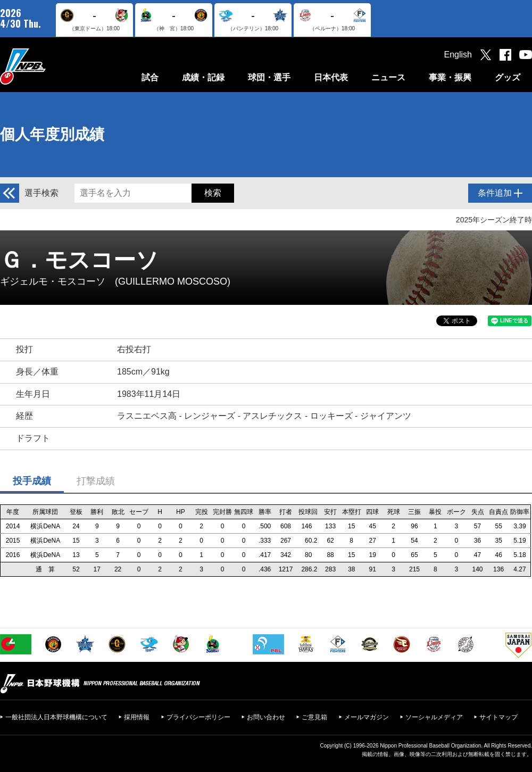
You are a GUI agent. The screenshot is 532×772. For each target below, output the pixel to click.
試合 (150, 77)
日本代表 (331, 77)
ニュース (388, 77)
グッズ (508, 77)
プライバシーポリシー (198, 717)
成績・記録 (203, 77)
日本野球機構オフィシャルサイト (49, 66)
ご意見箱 (314, 717)
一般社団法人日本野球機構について (56, 717)
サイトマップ (498, 717)
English (458, 55)
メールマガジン (367, 717)
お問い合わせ (266, 717)
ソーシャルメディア (434, 717)
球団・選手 (269, 77)
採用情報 (137, 717)
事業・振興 (450, 77)
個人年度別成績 (52, 134)
